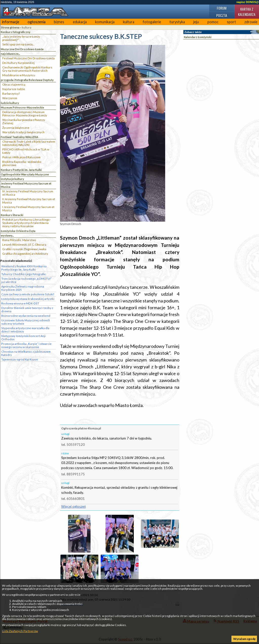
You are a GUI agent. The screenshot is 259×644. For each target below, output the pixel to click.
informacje (11, 22)
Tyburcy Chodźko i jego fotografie (24, 274)
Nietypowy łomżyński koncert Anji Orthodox (23, 338)
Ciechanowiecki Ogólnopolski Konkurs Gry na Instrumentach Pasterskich (27, 69)
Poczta (222, 15)
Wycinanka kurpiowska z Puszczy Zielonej (24, 121)
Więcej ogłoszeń (73, 506)
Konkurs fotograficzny (16, 32)
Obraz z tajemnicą (14, 84)
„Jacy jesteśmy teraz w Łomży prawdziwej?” (21, 38)
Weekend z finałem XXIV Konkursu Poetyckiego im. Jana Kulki (24, 268)
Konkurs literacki (12, 215)
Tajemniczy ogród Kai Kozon (20, 359)
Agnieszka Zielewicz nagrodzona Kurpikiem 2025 (23, 288)
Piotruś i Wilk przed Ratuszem (21, 157)
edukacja (80, 22)
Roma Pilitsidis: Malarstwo (19, 240)
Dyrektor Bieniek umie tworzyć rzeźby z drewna (27, 310)
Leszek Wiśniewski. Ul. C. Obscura (24, 244)
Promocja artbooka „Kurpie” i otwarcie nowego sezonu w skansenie (26, 345)
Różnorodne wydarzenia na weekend (26, 316)
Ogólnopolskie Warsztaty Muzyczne (25, 174)
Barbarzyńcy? (11, 94)
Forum (222, 8)
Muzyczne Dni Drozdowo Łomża (22, 49)
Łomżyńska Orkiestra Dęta (18, 231)
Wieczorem (10, 98)
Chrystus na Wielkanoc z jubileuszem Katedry (26, 353)
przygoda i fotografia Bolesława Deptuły (27, 80)
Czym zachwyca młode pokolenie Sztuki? (28, 294)
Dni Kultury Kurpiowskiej (18, 63)
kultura (129, 22)
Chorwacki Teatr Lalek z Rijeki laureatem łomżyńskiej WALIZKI (29, 143)
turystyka (177, 22)
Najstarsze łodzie (14, 89)
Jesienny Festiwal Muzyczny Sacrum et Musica (26, 185)
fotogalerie (152, 22)
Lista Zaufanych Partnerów (20, 631)
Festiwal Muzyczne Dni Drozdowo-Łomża (28, 58)
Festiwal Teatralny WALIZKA (19, 137)
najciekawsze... (10, 54)
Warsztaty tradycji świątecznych (23, 132)
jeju (196, 22)
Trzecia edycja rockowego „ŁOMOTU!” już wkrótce (26, 280)
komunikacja (105, 22)
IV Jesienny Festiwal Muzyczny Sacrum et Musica (28, 193)
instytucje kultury (12, 179)
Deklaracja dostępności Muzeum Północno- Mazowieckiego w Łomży (25, 114)
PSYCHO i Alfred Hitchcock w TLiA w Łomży (26, 151)
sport (231, 22)
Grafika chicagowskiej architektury (25, 254)
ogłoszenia (37, 22)
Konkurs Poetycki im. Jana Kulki (21, 170)
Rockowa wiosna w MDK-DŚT (20, 303)
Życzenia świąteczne (16, 128)
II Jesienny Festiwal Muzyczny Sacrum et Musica (29, 201)
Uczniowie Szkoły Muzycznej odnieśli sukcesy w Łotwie (26, 322)
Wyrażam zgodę (244, 639)
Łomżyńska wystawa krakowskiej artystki (28, 299)
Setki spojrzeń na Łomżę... (18, 44)
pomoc (213, 22)
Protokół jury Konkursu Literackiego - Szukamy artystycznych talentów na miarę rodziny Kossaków (27, 223)
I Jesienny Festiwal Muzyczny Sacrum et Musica (28, 209)
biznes (59, 22)
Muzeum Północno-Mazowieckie (22, 107)
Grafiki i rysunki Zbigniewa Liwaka (24, 249)
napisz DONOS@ (248, 2)
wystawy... (7, 235)
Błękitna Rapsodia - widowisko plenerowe (22, 163)
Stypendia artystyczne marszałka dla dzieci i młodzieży (25, 330)
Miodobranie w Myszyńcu (19, 75)
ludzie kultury (10, 103)
